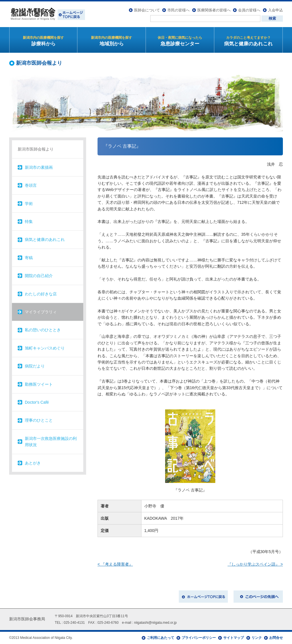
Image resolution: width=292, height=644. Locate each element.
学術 (29, 204)
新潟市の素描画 (39, 167)
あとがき (33, 463)
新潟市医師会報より (36, 149)
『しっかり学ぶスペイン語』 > (255, 564)
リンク (257, 638)
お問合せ (276, 638)
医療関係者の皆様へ (214, 10)
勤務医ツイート (39, 384)
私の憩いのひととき (43, 330)
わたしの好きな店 (41, 294)
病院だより (35, 366)
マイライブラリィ (41, 312)
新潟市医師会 (47, 14)
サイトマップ (234, 638)
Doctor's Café (37, 402)
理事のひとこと (39, 420)
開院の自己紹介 (39, 276)
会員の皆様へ (249, 10)
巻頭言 (31, 185)
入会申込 (275, 10)
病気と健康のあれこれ (45, 239)
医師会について (147, 10)
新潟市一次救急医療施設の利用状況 (51, 442)
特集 (29, 222)
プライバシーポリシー (199, 638)
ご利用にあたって (161, 638)
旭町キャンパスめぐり (45, 348)
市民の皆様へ (179, 10)
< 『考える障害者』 (115, 564)
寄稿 (29, 258)
